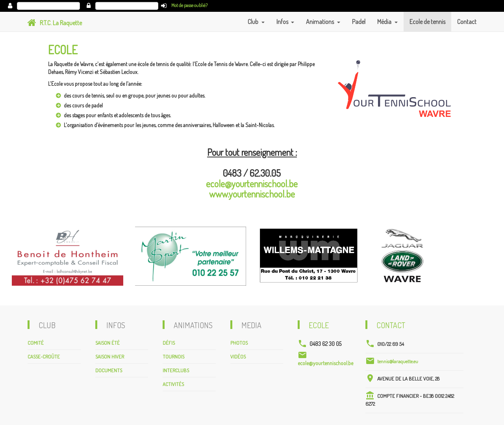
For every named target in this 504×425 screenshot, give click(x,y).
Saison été (107, 343)
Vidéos (238, 357)
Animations (321, 22)
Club (254, 22)
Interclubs (176, 370)
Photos (239, 343)
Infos (283, 22)
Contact (467, 22)
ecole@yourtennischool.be (252, 184)
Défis (169, 343)
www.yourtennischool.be (252, 194)
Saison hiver (110, 357)
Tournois (173, 357)
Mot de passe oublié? (189, 5)
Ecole (319, 325)
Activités (173, 384)
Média (385, 22)
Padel (359, 22)
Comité (36, 343)
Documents (109, 370)
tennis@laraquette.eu (398, 361)
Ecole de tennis (427, 22)
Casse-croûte (44, 357)
